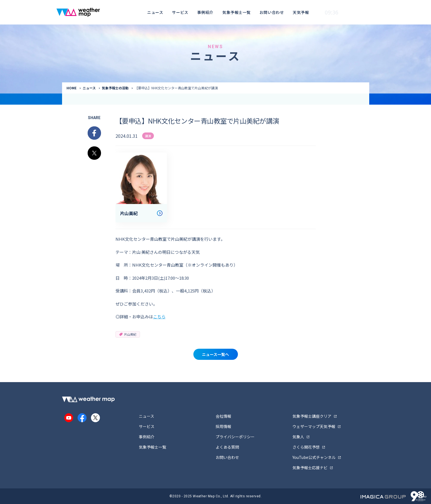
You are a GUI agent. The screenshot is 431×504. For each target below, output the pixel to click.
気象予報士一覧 (237, 12)
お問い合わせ (272, 12)
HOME (72, 88)
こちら (159, 317)
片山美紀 (128, 334)
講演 (148, 136)
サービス (180, 12)
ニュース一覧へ (215, 354)
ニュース (155, 12)
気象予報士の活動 (115, 88)
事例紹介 (205, 12)
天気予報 (301, 12)
